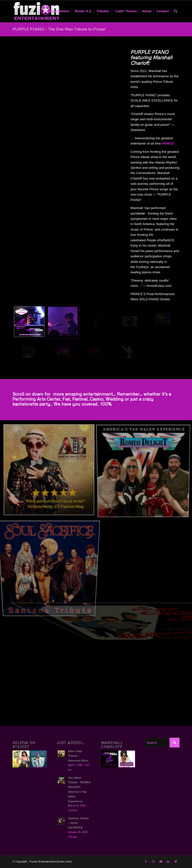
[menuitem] (56, 11)
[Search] (175, 11)
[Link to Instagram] (153, 861)
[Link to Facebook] (146, 861)
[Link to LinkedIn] (168, 861)
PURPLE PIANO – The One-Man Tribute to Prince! (59, 29)
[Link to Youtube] (161, 861)
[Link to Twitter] (176, 861)
